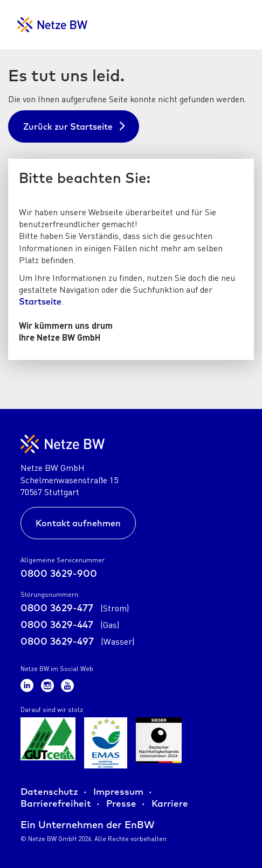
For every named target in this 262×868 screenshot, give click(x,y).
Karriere (170, 803)
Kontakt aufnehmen (78, 523)
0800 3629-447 (70, 624)
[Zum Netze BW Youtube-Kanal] (67, 685)
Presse (121, 803)
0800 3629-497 (77, 641)
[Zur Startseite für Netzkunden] (52, 25)
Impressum (118, 791)
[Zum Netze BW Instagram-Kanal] (49, 685)
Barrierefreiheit (56, 803)
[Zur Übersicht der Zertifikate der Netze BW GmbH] (48, 743)
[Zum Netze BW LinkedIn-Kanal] (29, 685)
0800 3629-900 (59, 573)
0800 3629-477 (75, 608)
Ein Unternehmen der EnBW (88, 825)
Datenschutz (49, 791)
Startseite (40, 301)
